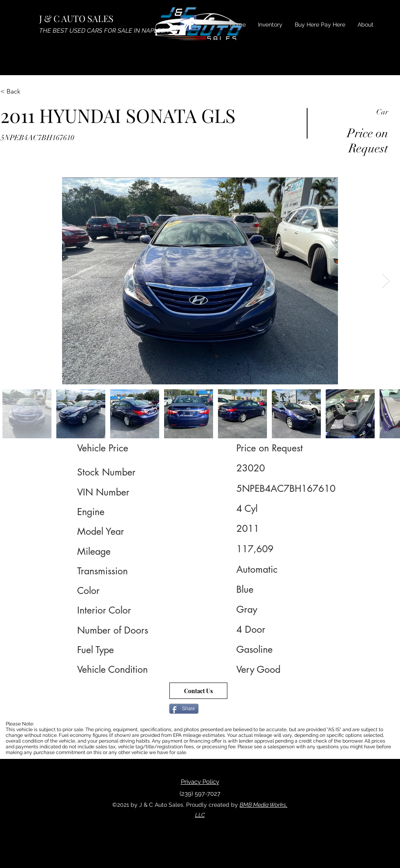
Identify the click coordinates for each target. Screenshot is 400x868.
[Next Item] (386, 281)
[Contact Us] (198, 691)
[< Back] (29, 91)
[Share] (184, 709)
